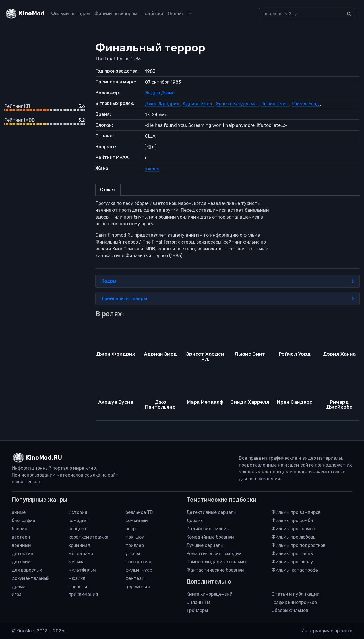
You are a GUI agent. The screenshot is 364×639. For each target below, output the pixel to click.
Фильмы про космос (293, 529)
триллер (135, 545)
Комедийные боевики (210, 537)
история (78, 512)
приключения (83, 594)
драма (19, 587)
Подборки (152, 14)
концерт (78, 529)
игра (17, 594)
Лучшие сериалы (205, 545)
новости (78, 587)
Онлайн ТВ (180, 14)
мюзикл (77, 578)
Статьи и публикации (296, 594)
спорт (132, 529)
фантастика (139, 562)
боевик (19, 529)
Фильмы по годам (71, 14)
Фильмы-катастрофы (295, 570)
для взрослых (27, 570)
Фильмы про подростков (299, 545)
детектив (22, 554)
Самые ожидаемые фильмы (216, 562)
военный (21, 545)
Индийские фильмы (208, 529)
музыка (77, 562)
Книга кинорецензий (209, 594)
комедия (78, 521)
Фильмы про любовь (293, 537)
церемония (138, 587)
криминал (79, 545)
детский (21, 562)
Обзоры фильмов (290, 610)
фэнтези (135, 578)
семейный (137, 521)
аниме (19, 512)
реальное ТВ (139, 512)
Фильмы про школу (292, 562)
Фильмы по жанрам (116, 14)
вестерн (21, 537)
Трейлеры (197, 610)
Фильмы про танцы (293, 554)
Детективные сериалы (211, 512)
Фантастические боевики (215, 570)
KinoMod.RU (44, 458)
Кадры (227, 281)
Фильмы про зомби (292, 521)
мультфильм (82, 570)
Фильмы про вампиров (296, 512)
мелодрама (81, 554)
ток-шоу (135, 537)
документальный (31, 578)
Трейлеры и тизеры (227, 299)
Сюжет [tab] (108, 190)
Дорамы (195, 521)
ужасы (152, 169)
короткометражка (88, 537)
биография (23, 521)
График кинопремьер (294, 602)
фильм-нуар (139, 570)
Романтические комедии (214, 554)
